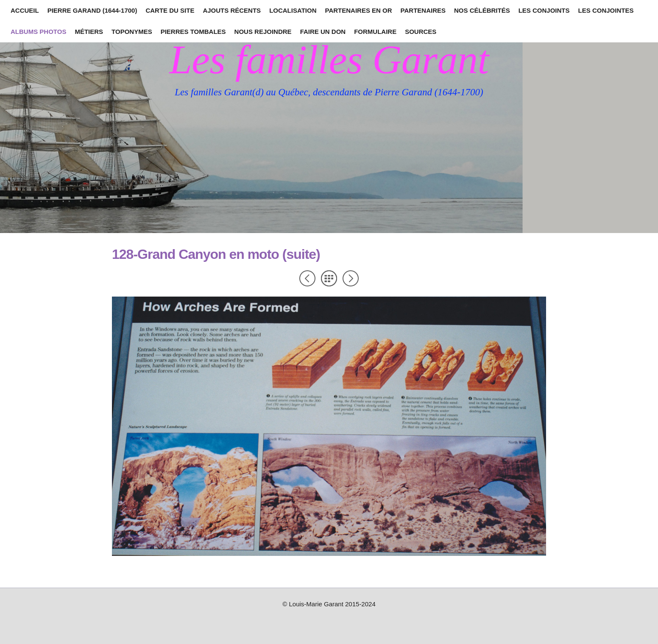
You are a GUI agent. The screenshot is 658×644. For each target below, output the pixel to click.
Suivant (351, 278)
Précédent (307, 278)
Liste (329, 278)
